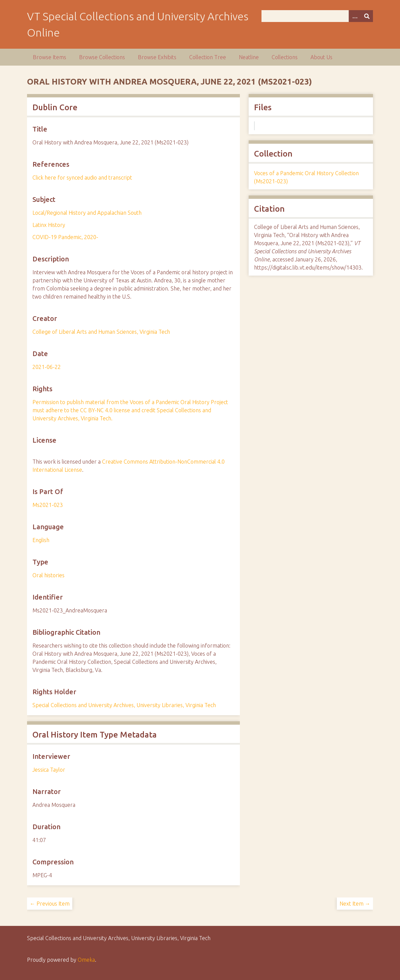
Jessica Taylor (49, 770)
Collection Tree (208, 57)
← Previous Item (50, 904)
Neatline (249, 57)
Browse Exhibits (157, 57)
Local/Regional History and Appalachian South (87, 213)
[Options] (355, 16)
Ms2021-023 (48, 505)
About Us (321, 57)
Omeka (86, 960)
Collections (285, 57)
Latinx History (49, 225)
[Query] (317, 16)
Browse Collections (102, 57)
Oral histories (48, 575)
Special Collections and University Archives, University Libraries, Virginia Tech (124, 705)
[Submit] (367, 16)
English (41, 540)
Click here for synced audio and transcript (82, 178)
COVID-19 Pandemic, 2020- (65, 237)
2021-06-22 (47, 367)
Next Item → (355, 904)
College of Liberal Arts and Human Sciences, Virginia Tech (101, 332)
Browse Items (49, 57)
